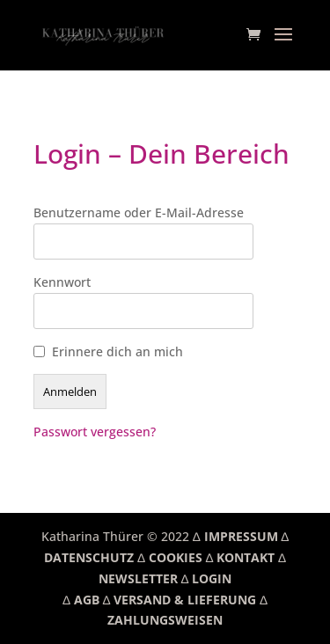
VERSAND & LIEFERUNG (185, 600)
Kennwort (62, 282)
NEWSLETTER (138, 578)
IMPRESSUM (241, 536)
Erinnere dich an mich (117, 351)
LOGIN (212, 578)
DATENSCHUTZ (89, 557)
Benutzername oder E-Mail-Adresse (139, 212)
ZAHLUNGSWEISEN (165, 620)
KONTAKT (246, 557)
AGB (87, 600)
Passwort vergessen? (95, 432)
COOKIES (176, 557)
